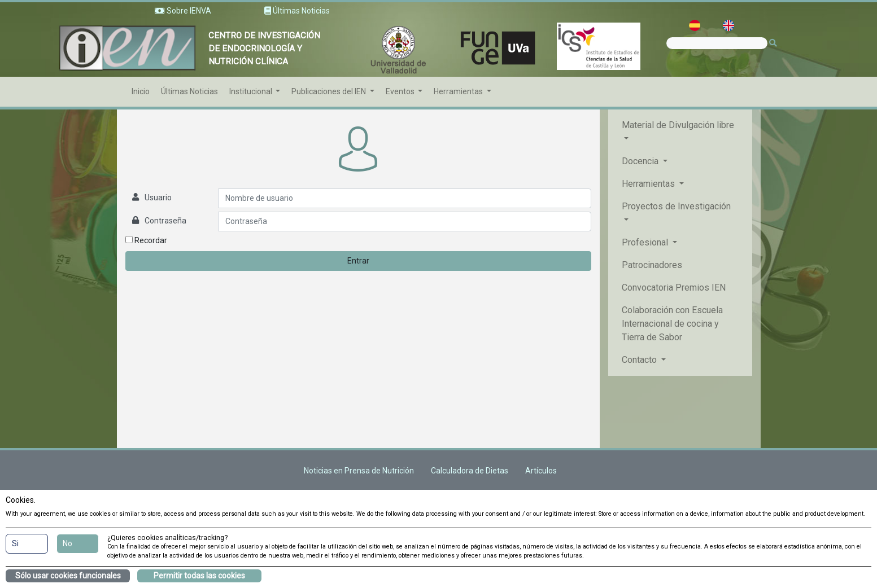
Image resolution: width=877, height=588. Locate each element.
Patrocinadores (652, 265)
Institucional (252, 91)
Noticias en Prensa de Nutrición (359, 471)
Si (15, 543)
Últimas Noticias (189, 91)
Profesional (646, 242)
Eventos (401, 91)
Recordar (146, 240)
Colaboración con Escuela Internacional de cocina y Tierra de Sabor (672, 324)
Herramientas (459, 91)
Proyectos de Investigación (676, 206)
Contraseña (165, 221)
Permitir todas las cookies (199, 576)
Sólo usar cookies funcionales (68, 576)
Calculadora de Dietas (470, 471)
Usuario (158, 198)
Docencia (641, 161)
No (67, 543)
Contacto (640, 360)
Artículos (541, 471)
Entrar (358, 261)
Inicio (141, 91)
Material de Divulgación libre (678, 125)
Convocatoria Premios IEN (674, 288)
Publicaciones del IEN (330, 91)
